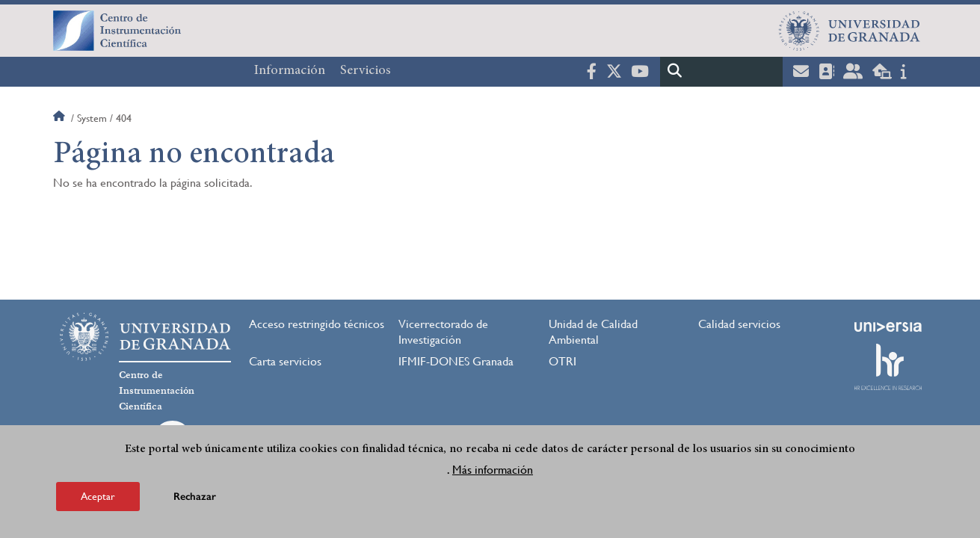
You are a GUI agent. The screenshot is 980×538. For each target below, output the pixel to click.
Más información (493, 476)
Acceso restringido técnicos (317, 324)
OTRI (563, 361)
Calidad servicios (739, 324)
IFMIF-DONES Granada (456, 361)
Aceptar (98, 502)
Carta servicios (285, 361)
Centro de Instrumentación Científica (157, 391)
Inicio (61, 118)
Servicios (366, 71)
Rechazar (195, 503)
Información (290, 71)
